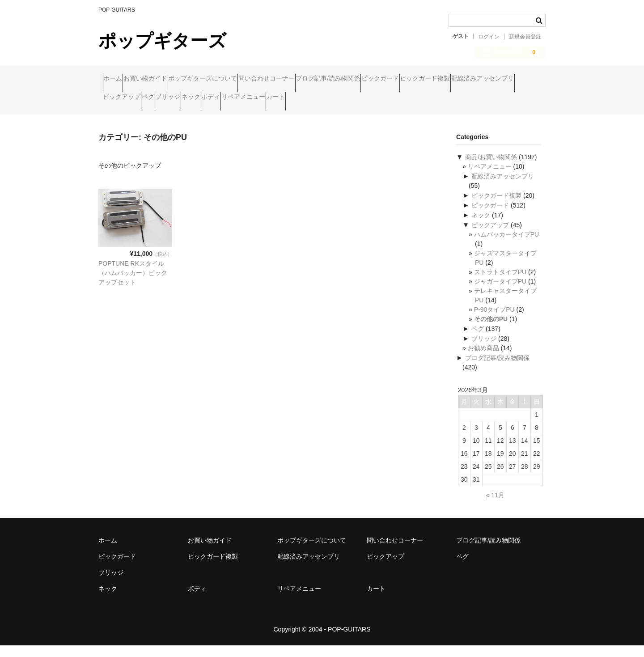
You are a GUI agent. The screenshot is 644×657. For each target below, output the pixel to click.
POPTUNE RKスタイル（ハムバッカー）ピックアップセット (133, 284)
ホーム (117, 79)
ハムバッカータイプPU (506, 246)
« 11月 (495, 507)
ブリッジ (356, 98)
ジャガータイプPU (500, 293)
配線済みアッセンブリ (207, 98)
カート (117, 117)
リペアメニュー (483, 98)
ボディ (433, 98)
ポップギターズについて (241, 79)
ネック (396, 98)
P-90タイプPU (494, 321)
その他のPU (491, 331)
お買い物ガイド (167, 79)
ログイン (489, 37)
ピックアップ (275, 98)
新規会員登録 (525, 37)
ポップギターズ (162, 41)
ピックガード (470, 79)
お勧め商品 (483, 360)
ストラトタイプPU (500, 284)
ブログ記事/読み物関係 (401, 79)
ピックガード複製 (132, 98)
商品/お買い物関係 (491, 169)
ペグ (319, 98)
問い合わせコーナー (322, 79)
